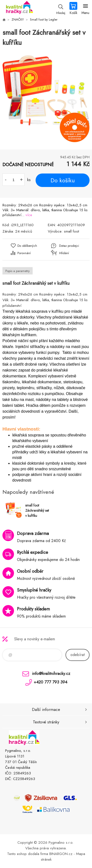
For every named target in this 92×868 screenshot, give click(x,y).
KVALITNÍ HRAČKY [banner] (19, 9)
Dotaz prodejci (69, 246)
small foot (71, 231)
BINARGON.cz (61, 854)
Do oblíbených (27, 246)
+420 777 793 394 (50, 682)
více (29, 215)
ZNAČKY (18, 19)
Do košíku (63, 180)
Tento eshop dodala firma (28, 854)
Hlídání (64, 253)
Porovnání (24, 253)
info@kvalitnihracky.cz (51, 673)
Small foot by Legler (44, 19)
